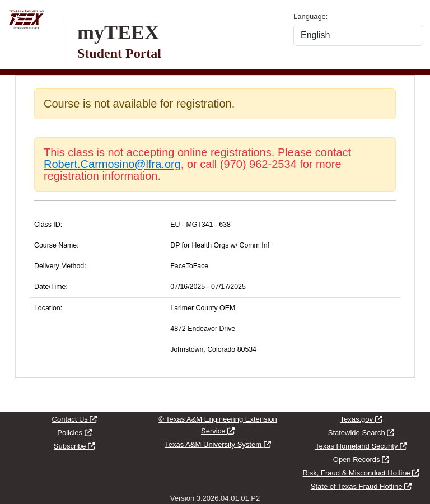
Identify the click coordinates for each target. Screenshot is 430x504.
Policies (74, 433)
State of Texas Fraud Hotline (361, 486)
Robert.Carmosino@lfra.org (112, 164)
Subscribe (74, 446)
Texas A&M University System (218, 444)
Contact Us (75, 419)
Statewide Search (361, 433)
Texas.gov (361, 419)
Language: (310, 17)
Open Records (361, 459)
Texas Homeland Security (361, 446)
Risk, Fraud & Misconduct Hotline (361, 473)
